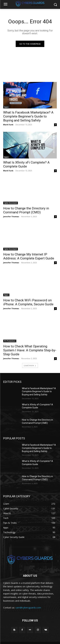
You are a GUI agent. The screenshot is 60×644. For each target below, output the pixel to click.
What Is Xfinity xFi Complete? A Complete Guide (26, 164)
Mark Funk (8, 125)
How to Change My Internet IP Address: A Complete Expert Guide (29, 256)
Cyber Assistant (11, 203)
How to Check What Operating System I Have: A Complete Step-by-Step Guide (30, 350)
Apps (6, 107)
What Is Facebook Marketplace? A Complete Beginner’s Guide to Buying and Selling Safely (28, 116)
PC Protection (10, 341)
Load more (30, 365)
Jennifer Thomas (11, 216)
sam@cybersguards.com (28, 608)
